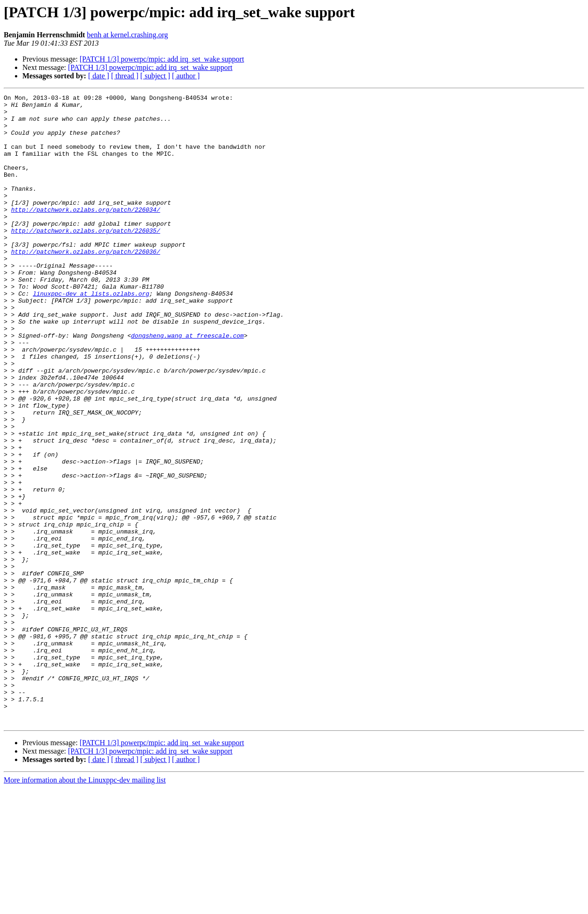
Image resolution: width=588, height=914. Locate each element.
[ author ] (186, 76)
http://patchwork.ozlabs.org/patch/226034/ (86, 233)
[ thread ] (125, 76)
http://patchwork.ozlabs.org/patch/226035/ (86, 258)
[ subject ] (155, 76)
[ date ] (99, 76)
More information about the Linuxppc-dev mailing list (85, 906)
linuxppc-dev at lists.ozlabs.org (91, 334)
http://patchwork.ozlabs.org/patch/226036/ (86, 284)
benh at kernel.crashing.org (127, 35)
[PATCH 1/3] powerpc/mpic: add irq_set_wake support (162, 59)
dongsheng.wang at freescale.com (187, 384)
